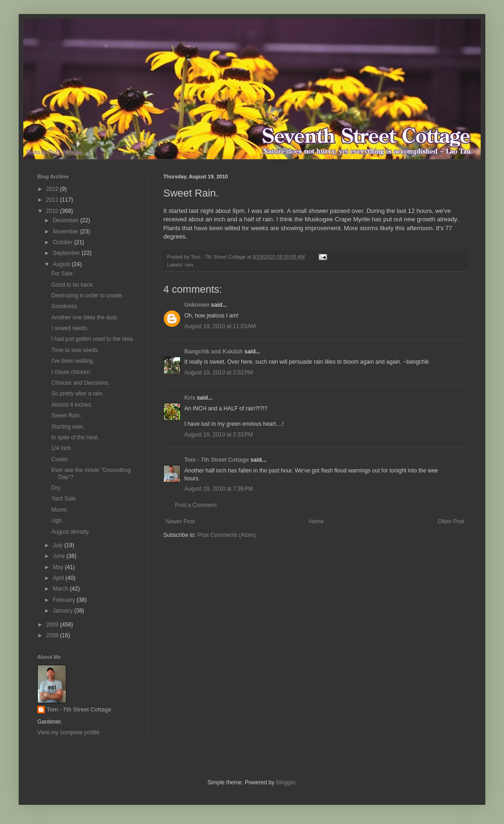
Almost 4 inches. (72, 405)
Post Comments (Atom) (227, 535)
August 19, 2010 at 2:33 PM (219, 435)
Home (316, 521)
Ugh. (57, 521)
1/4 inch (61, 448)
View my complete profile (68, 732)
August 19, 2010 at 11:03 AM (220, 326)
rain (189, 265)
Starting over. (68, 427)
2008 (53, 635)
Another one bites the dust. (85, 317)
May (59, 567)
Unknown (197, 305)
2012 (53, 189)
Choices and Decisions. (80, 383)
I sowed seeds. (70, 328)
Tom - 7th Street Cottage (217, 460)
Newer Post (180, 521)
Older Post (451, 521)
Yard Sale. (64, 499)
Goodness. (65, 306)
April (59, 578)
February (65, 600)
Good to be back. (73, 285)
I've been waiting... (74, 361)
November (66, 232)
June (59, 556)
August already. (71, 532)
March (61, 589)
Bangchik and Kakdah (213, 352)
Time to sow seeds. (75, 350)
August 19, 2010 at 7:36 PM (219, 489)
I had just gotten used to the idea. (93, 339)
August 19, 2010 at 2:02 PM (219, 373)
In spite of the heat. (75, 437)
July (59, 545)
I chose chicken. (71, 372)
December (66, 220)
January (63, 611)
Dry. (56, 488)
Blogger (285, 782)
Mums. (60, 510)
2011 (53, 200)
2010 (53, 211)
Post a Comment (196, 505)
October (63, 242)
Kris (190, 398)
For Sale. (63, 274)
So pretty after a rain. (77, 394)
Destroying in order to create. (87, 296)
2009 (53, 625)
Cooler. (60, 459)
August (62, 264)
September (67, 253)
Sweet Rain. (66, 416)
